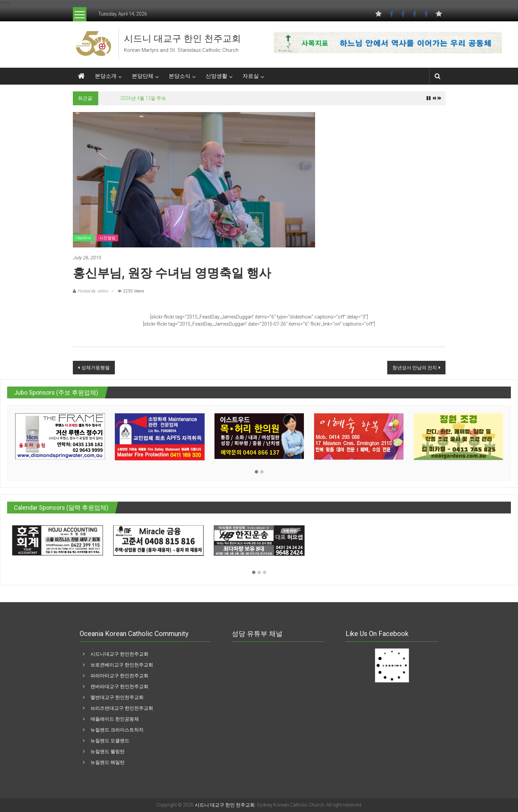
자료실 (251, 76)
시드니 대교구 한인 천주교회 (182, 39)
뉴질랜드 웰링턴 (108, 751)
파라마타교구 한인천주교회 (119, 676)
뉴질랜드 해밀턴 (108, 762)
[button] (256, 472)
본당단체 (143, 76)
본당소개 (106, 76)
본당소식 (180, 76)
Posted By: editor (93, 291)
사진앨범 (107, 238)
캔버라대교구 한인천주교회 (119, 686)
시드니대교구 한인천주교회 (119, 654)
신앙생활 (216, 76)
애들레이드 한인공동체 (115, 719)
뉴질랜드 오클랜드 (110, 741)
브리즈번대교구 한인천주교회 (122, 708)
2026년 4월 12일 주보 (143, 98)
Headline (83, 238)
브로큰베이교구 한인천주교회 (122, 665)
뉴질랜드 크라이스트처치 (117, 730)
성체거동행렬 (96, 368)
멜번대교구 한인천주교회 (117, 697)
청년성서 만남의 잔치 (415, 368)
